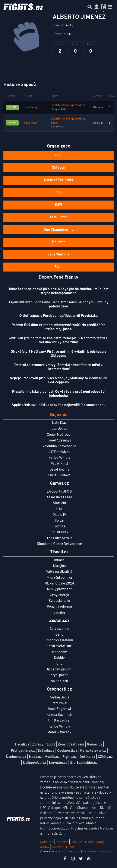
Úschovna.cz (16, 757)
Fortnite (59, 527)
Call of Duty (59, 532)
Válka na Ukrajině (59, 572)
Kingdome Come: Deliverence (59, 544)
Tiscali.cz (22, 745)
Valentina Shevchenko (59, 446)
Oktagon (58, 168)
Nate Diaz (59, 423)
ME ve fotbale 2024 (59, 584)
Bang (59, 635)
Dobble (59, 658)
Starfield (59, 503)
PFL (59, 193)
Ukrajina (59, 566)
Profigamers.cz (23, 751)
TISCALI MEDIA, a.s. (70, 852)
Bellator (58, 242)
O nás (70, 847)
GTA (59, 509)
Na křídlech (59, 681)
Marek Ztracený (59, 732)
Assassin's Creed (59, 497)
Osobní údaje (95, 842)
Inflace (59, 560)
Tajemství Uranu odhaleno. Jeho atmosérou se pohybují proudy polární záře (58, 305)
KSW (58, 205)
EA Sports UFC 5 (59, 492)
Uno (59, 664)
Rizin (58, 267)
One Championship (58, 230)
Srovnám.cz (58, 763)
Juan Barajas (32, 108)
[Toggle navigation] (110, 7)
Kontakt (58, 847)
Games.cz (95, 745)
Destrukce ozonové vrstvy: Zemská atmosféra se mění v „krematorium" (58, 367)
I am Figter (59, 217)
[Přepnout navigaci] (97, 7)
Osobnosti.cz (67, 751)
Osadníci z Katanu (59, 641)
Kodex (45, 847)
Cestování (76, 745)
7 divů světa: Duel (59, 646)
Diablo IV (59, 515)
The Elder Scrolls (59, 538)
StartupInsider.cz (84, 763)
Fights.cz (69, 757)
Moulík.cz (52, 757)
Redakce (62, 842)
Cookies (77, 842)
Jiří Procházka (59, 452)
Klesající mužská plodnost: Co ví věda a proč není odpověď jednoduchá (58, 394)
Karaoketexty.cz (93, 751)
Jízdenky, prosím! (59, 670)
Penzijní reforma (59, 607)
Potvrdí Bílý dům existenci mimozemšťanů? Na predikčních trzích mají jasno (58, 327)
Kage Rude (30, 123)
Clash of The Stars (58, 180)
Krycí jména (59, 675)
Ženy (62, 745)
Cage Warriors (58, 255)
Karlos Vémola (59, 458)
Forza (59, 521)
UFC (58, 155)
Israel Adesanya (59, 441)
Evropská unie (59, 601)
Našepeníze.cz (34, 763)
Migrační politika (59, 578)
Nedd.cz (35, 757)
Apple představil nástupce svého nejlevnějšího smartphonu (58, 405)
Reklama (47, 842)
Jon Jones (59, 429)
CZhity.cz (105, 757)
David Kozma (59, 470)
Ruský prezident (59, 589)
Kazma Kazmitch (59, 715)
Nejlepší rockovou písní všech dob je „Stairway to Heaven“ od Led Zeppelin (59, 380)
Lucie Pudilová (59, 475)
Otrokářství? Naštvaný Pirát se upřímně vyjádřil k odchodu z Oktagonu (59, 354)
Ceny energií (59, 595)
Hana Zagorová (59, 709)
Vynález (59, 613)
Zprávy (38, 745)
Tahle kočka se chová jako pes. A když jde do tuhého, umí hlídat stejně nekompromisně (58, 291)
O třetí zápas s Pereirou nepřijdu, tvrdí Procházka (59, 316)
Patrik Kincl (59, 464)
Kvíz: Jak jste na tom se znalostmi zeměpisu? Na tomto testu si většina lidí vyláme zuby (59, 340)
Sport (51, 745)
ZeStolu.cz (46, 751)
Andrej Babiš (59, 698)
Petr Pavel (59, 703)
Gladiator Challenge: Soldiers (68, 105)
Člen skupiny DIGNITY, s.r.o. (97, 852)
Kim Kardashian (59, 721)
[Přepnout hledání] (90, 7)
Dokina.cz (87, 757)
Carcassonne (59, 629)
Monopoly (59, 652)
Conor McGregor (59, 435)
